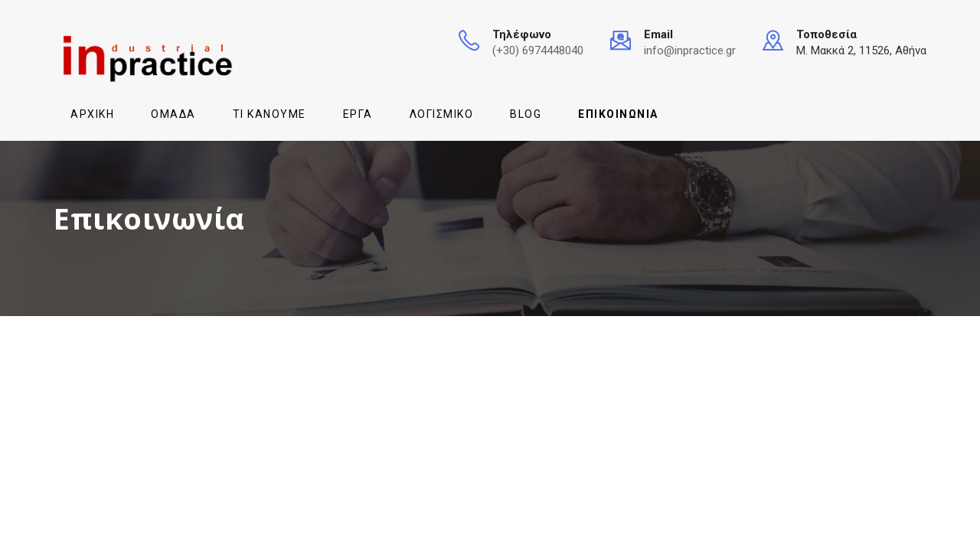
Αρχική (92, 114)
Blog (526, 114)
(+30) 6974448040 (538, 51)
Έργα (358, 114)
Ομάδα (173, 114)
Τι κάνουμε (269, 114)
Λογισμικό (442, 114)
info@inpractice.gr (690, 51)
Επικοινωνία (618, 114)
